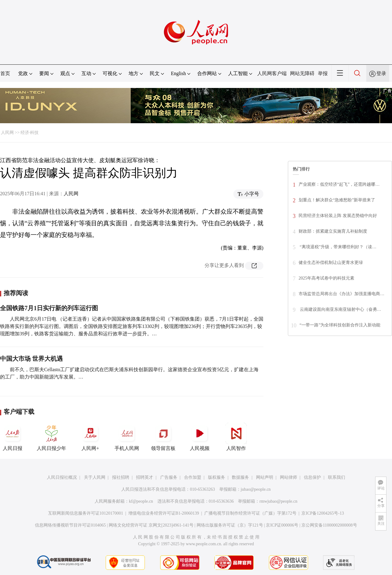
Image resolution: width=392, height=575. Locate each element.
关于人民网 (95, 477)
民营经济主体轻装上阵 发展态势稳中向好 (338, 216)
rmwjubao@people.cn (278, 501)
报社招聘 (121, 477)
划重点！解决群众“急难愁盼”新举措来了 (337, 200)
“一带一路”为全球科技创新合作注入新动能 (340, 325)
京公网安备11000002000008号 (329, 525)
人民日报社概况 (62, 477)
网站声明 (265, 477)
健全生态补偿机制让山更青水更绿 (331, 263)
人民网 (7, 133)
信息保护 (312, 477)
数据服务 (240, 477)
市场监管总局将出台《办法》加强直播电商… (341, 294)
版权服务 (217, 477)
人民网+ (90, 437)
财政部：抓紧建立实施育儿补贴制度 (333, 231)
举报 (323, 73)
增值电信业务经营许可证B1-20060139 (164, 513)
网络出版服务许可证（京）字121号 (230, 525)
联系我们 (337, 477)
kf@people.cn (141, 501)
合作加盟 (193, 477)
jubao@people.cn (256, 489)
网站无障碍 (302, 73)
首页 (5, 73)
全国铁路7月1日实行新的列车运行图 (49, 308)
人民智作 (236, 437)
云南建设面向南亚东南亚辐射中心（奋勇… (340, 309)
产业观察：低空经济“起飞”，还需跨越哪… (339, 184)
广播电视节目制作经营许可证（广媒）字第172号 (250, 513)
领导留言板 (163, 437)
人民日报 (13, 437)
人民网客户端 (272, 73)
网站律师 (288, 477)
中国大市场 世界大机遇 (31, 359)
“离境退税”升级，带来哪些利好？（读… (337, 247)
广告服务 (169, 477)
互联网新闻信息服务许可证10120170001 (86, 513)
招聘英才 (145, 477)
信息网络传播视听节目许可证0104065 (70, 525)
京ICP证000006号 (282, 525)
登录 (381, 73)
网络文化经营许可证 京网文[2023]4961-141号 (151, 525)
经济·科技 (30, 133)
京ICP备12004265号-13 (322, 513)
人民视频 (200, 437)
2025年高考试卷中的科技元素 (326, 278)
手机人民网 (127, 437)
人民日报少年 (51, 437)
